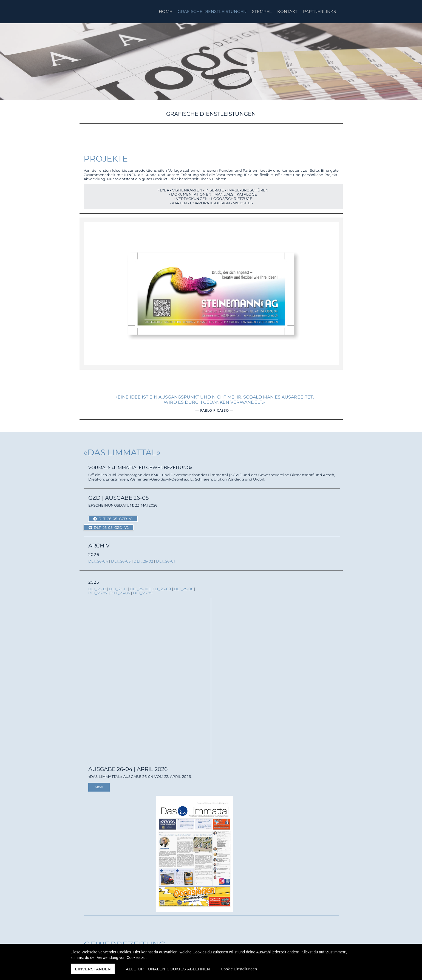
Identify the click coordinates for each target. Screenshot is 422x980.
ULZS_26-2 (120, 756)
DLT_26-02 (143, 558)
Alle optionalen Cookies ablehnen (168, 969)
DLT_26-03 (121, 558)
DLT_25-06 (120, 590)
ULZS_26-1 (142, 756)
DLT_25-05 (143, 590)
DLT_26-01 (165, 558)
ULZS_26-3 (98, 756)
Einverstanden (93, 969)
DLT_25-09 (161, 586)
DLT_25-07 (98, 590)
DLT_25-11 (118, 586)
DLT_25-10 (139, 586)
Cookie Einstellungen (239, 969)
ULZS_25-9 (98, 784)
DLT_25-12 (97, 586)
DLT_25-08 (184, 586)
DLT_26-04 (98, 558)
